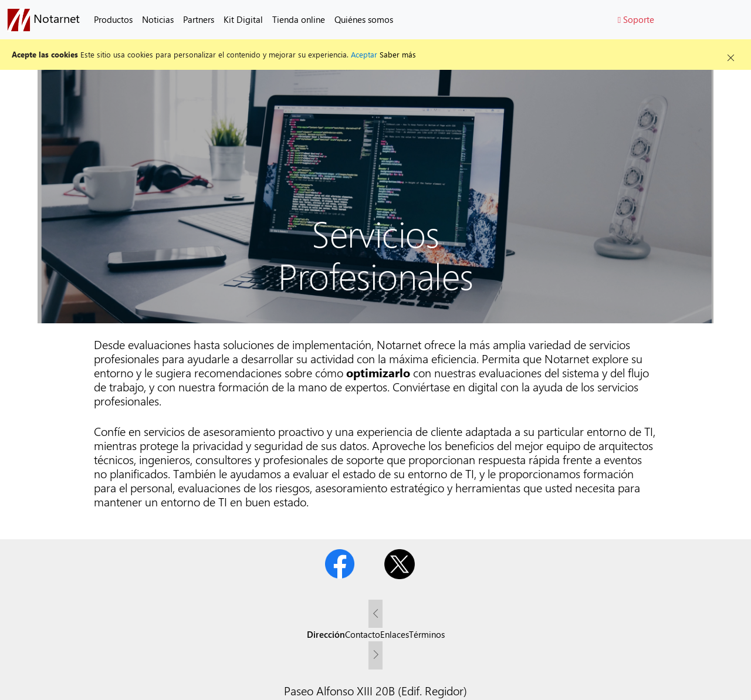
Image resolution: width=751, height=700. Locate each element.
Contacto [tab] (363, 634)
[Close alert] (730, 54)
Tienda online (299, 19)
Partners (199, 19)
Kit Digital (243, 19)
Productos (113, 19)
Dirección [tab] (326, 634)
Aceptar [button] (364, 54)
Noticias (158, 19)
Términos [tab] (427, 634)
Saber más (398, 54)
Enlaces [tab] (395, 634)
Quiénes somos (364, 19)
